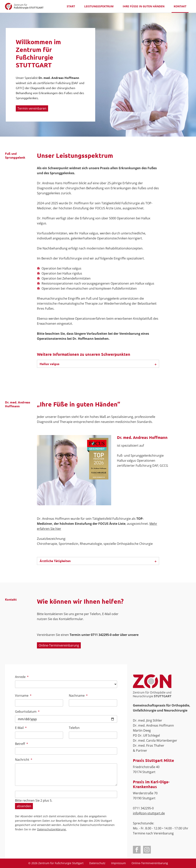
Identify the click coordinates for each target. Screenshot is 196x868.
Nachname (78, 695)
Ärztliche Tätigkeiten (55, 561)
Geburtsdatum (27, 711)
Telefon (74, 728)
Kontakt (180, 6)
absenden (24, 806)
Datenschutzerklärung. (52, 829)
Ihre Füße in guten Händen (144, 6)
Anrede (22, 677)
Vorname (23, 695)
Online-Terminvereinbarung (59, 645)
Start (71, 6)
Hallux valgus (50, 364)
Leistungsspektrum (99, 6)
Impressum (118, 863)
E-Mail (22, 728)
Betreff (22, 744)
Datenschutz (97, 863)
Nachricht (24, 759)
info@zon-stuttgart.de (149, 813)
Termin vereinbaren (32, 108)
